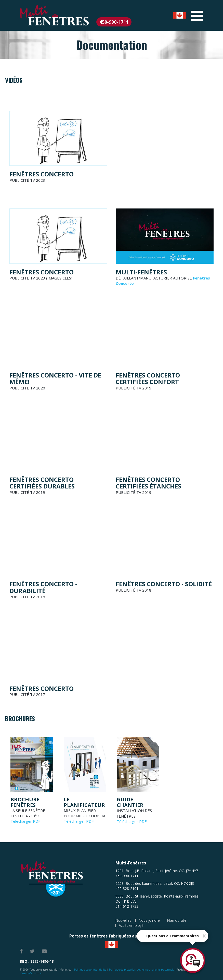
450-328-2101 (127, 888)
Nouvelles (123, 920)
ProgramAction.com (31, 973)
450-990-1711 (114, 22)
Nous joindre (149, 920)
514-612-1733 (127, 906)
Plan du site (177, 920)
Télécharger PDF (25, 821)
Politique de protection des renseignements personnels (141, 970)
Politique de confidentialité (90, 970)
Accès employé (131, 925)
